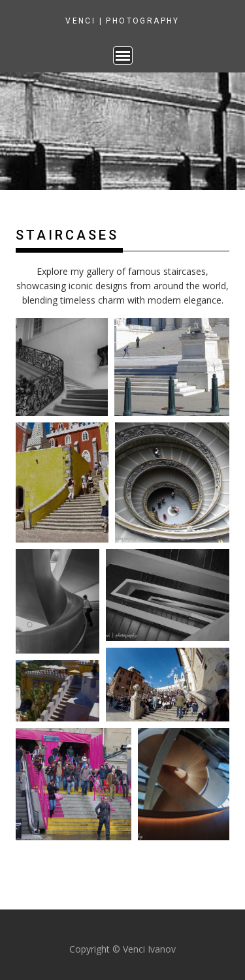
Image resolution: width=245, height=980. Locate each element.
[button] (62, 367)
